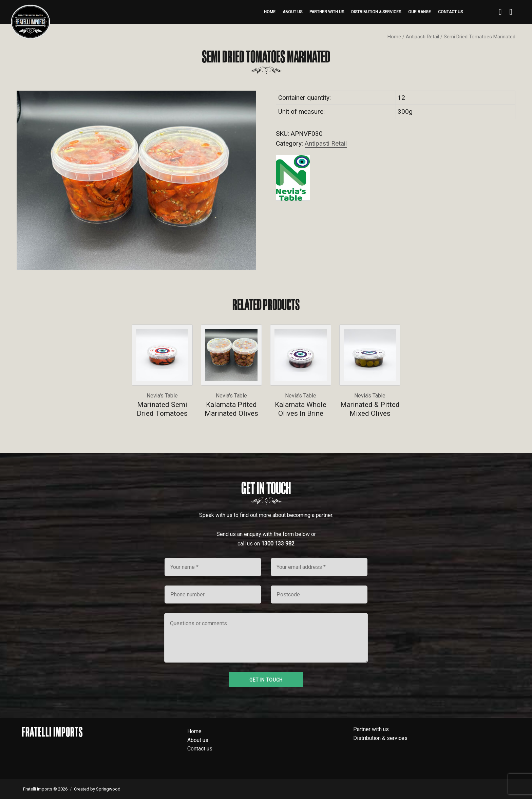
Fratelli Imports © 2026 (45, 789)
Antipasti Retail (422, 37)
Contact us (450, 12)
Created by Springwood (97, 789)
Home (270, 12)
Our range (420, 12)
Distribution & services (376, 12)
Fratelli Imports (52, 732)
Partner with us (327, 12)
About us (292, 12)
